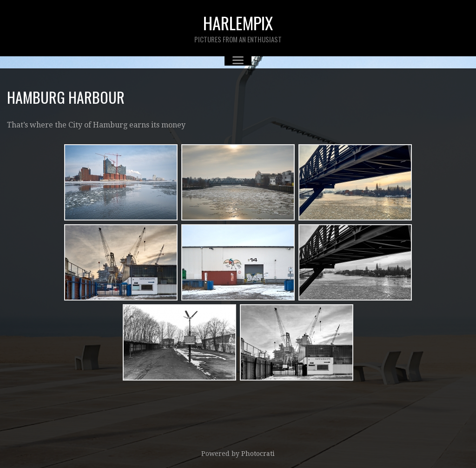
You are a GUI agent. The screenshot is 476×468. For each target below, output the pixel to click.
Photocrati (258, 454)
